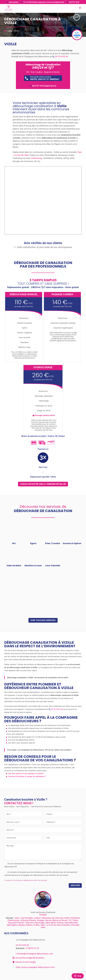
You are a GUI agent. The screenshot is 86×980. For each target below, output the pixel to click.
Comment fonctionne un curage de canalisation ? (27, 776)
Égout (33, 543)
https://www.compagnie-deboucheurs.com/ (35, 967)
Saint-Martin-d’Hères (55, 923)
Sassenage (40, 923)
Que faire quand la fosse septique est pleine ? (26, 774)
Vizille (67, 918)
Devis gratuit (13, 2)
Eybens (29, 925)
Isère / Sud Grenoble (24, 918)
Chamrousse (37, 158)
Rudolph (43, 915)
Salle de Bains (14, 566)
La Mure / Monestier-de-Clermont (48, 918)
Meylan (22, 925)
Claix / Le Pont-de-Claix (51, 925)
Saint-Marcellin (71, 923)
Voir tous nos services (43, 620)
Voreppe (40, 920)
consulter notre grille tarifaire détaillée (43, 484)
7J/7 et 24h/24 (43, 2)
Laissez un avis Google (24, 962)
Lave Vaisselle (53, 566)
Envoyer (75, 885)
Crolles (36, 925)
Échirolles (66, 925)
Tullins (75, 920)
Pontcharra (75, 918)
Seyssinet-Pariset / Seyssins (21, 923)
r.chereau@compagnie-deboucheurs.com (34, 954)
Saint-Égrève (12, 925)
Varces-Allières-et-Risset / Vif (58, 920)
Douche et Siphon (72, 543)
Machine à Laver (33, 566)
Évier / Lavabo (53, 543)
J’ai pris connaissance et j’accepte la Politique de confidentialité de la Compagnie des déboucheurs (39, 865)
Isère (10, 31)
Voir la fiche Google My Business (28, 958)
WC (14, 543)
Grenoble (75, 925)
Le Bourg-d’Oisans (28, 920)
